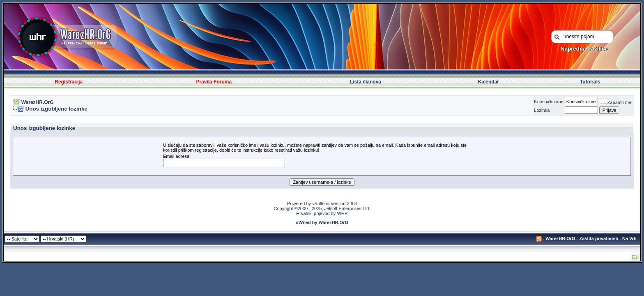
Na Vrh (629, 238)
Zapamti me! (617, 102)
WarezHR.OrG (38, 102)
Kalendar (489, 82)
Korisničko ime (549, 102)
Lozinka (542, 110)
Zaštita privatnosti (599, 238)
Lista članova (366, 82)
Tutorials (590, 82)
